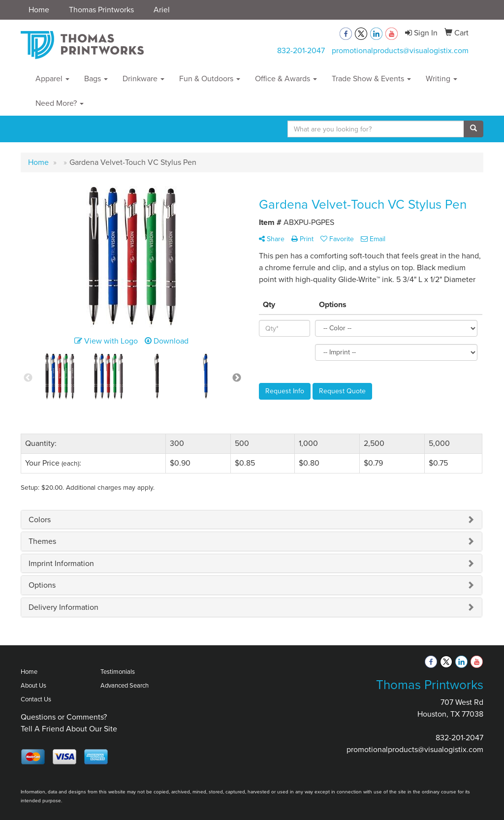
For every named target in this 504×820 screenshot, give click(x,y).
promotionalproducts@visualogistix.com (400, 50)
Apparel (52, 79)
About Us (33, 685)
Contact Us (36, 699)
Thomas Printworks (101, 10)
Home (39, 10)
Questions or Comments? (64, 717)
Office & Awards (286, 79)
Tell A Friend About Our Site (69, 729)
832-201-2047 (301, 50)
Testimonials (118, 672)
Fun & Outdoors (210, 79)
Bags (96, 79)
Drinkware (143, 79)
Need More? (60, 103)
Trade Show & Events (371, 79)
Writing (441, 79)
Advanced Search (125, 685)
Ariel (162, 10)
